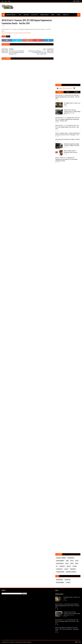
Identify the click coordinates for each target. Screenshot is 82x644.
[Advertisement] (51, 8)
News (77, 564)
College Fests (34, 15)
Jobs (20, 15)
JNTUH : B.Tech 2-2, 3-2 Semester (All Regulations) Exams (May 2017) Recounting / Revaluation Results (67, 159)
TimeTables (73, 569)
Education (26, 15)
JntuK (67, 564)
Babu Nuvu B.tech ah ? (66, 88)
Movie (72, 564)
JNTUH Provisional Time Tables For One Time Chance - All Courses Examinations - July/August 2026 (67, 629)
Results (69, 566)
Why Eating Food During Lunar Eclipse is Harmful (67, 139)
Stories (59, 15)
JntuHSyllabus (60, 564)
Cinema (53, 15)
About (6, 1)
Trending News (60, 572)
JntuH (77, 561)
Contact (9, 1)
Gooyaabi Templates (27, 642)
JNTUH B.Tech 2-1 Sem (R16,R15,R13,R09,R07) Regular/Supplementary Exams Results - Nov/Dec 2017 (67, 97)
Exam (67, 561)
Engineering (71, 558)
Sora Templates (10, 642)
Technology (59, 569)
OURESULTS (62, 566)
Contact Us (66, 15)
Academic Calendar (61, 558)
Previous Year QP (44, 15)
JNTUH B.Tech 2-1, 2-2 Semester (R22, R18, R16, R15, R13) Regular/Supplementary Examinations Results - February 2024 (68, 119)
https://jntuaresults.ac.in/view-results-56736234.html (16, 33)
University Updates (11, 15)
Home (2, 1)
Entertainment (60, 561)
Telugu (66, 569)
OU (57, 566)
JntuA (8, 36)
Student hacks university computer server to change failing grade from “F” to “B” (72, 111)
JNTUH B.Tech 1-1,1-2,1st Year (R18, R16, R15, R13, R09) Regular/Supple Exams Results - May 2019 (67, 127)
